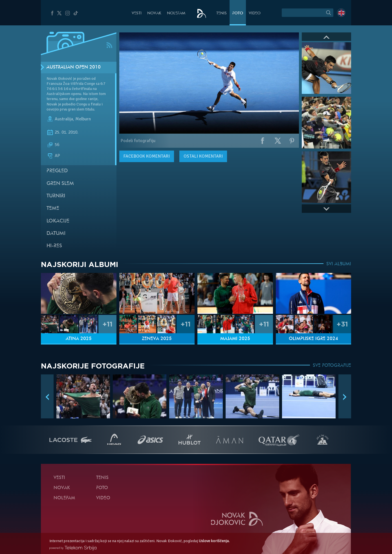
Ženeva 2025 (157, 339)
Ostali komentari (203, 156)
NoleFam (176, 13)
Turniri (56, 196)
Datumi (56, 234)
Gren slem (60, 184)
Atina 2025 (79, 339)
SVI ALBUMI (339, 264)
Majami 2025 (235, 339)
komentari (147, 156)
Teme (53, 208)
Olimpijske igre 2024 (313, 339)
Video (255, 13)
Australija (64, 119)
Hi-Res (54, 246)
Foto (238, 13)
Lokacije (58, 221)
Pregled (57, 171)
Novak (154, 13)
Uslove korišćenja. (214, 541)
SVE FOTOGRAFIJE (332, 366)
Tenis (222, 13)
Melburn (83, 119)
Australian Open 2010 (74, 67)
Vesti (137, 13)
